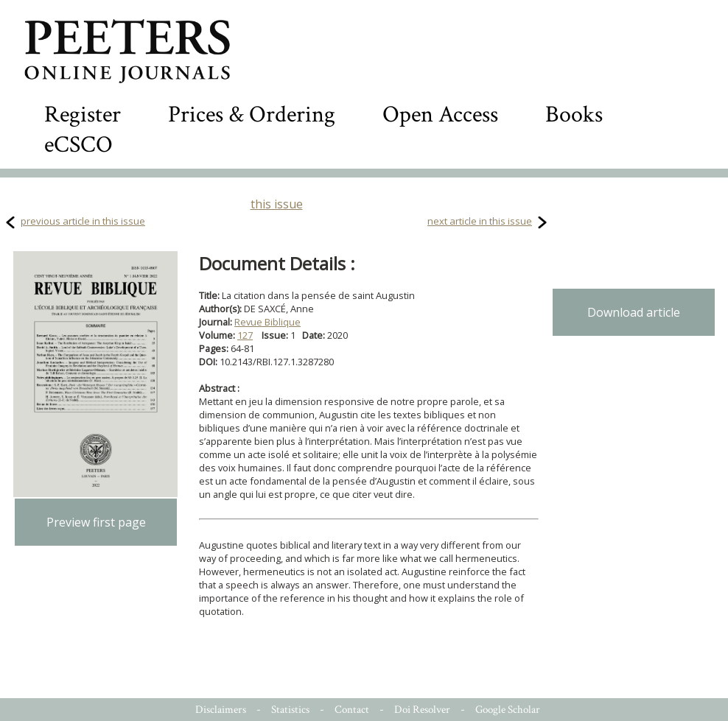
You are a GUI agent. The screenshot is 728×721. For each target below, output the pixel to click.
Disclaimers (221, 710)
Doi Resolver (422, 710)
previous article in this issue (83, 221)
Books (574, 115)
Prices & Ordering (252, 115)
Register (83, 115)
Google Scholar (508, 710)
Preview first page (96, 522)
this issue (277, 204)
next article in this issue (480, 221)
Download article (634, 312)
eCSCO (78, 145)
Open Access (440, 115)
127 (245, 335)
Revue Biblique (267, 322)
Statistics (290, 710)
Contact (352, 710)
